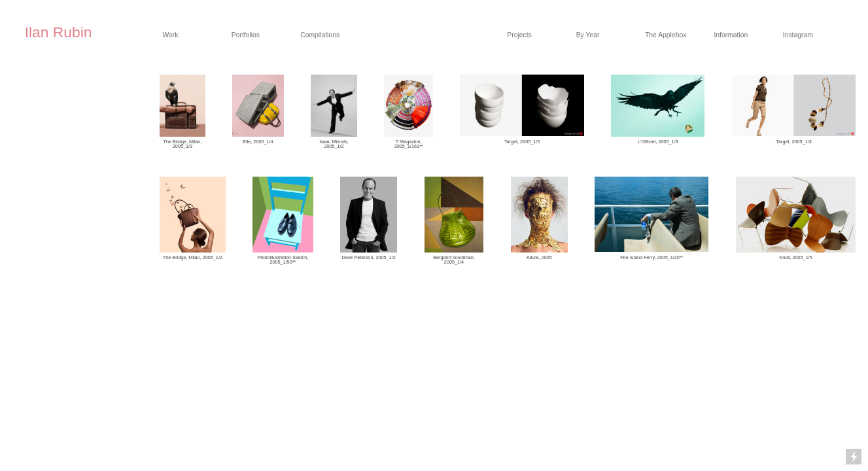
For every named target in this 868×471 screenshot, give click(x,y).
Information (731, 35)
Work (170, 35)
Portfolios (246, 35)
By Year (588, 35)
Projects (519, 35)
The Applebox (666, 35)
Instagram (798, 35)
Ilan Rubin (59, 32)
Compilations (320, 35)
